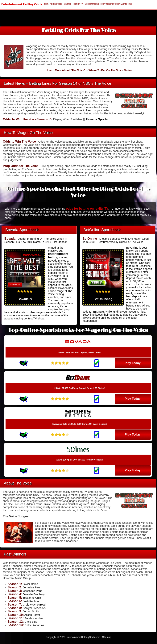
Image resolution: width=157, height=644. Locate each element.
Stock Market (91, 4)
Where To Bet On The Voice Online (110, 70)
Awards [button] (69, 4)
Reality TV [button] (79, 4)
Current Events (120, 4)
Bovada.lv (25, 299)
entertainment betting (58, 256)
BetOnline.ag (103, 299)
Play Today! (133, 363)
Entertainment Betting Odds (22, 4)
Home (47, 4)
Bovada (10, 239)
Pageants (109, 4)
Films (129, 4)
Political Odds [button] (57, 4)
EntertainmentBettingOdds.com (83, 637)
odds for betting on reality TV (87, 209)
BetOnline (90, 239)
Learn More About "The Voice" (66, 70)
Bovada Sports (97, 119)
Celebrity (101, 4)
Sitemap (107, 637)
